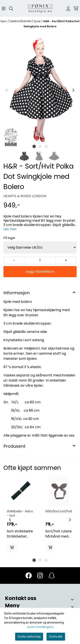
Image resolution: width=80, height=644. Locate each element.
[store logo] (40, 8)
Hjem (4, 21)
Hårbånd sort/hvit (59, 511)
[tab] (34, 146)
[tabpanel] (21, 518)
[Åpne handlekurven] (76, 9)
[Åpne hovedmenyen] (4, 9)
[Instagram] (40, 576)
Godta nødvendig (29, 637)
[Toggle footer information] (73, 599)
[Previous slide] (7, 90)
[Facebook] (29, 576)
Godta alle (56, 637)
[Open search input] (11, 9)
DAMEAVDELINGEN (21, 21)
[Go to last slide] (10, 520)
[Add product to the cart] (12, 548)
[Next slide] (73, 90)
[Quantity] (40, 261)
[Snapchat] (52, 576)
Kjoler (38, 21)
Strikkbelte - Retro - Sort (20, 513)
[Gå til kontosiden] (68, 9)
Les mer (10, 229)
